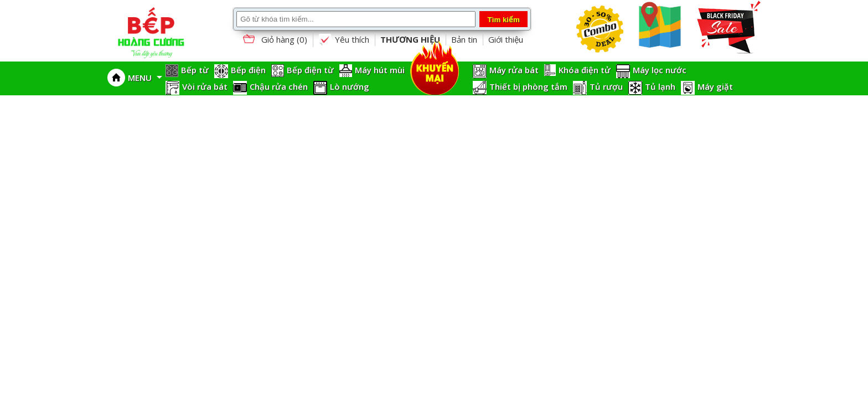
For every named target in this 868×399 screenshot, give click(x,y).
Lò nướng (350, 86)
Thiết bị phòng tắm (528, 86)
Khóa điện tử (585, 70)
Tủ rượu (606, 86)
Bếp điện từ (310, 70)
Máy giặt (715, 86)
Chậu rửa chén (279, 86)
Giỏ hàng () (274, 40)
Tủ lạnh (660, 86)
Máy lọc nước (660, 70)
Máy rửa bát (514, 70)
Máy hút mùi (380, 70)
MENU (145, 78)
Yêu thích (344, 40)
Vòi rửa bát (205, 86)
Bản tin (464, 39)
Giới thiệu (506, 39)
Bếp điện (248, 70)
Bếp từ (195, 70)
